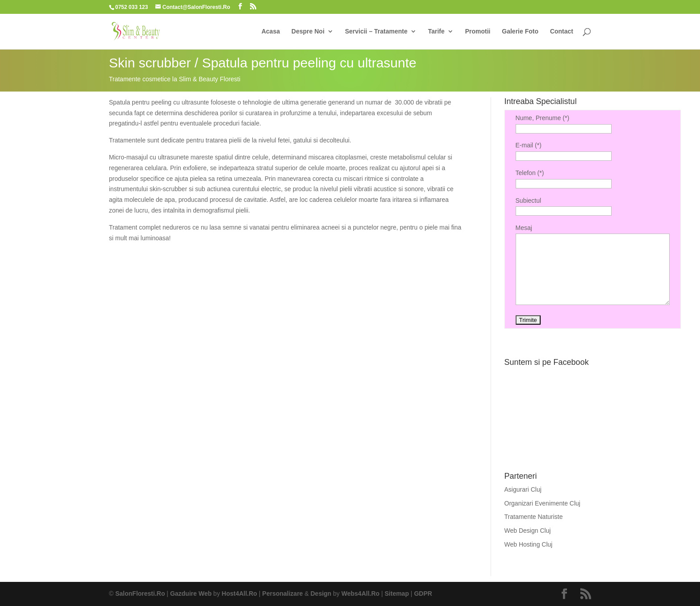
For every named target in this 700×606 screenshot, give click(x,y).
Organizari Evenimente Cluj (542, 503)
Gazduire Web (191, 593)
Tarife (436, 31)
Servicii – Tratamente (376, 31)
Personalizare (282, 593)
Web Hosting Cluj (529, 544)
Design (321, 593)
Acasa (271, 31)
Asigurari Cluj (523, 489)
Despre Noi (308, 31)
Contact (562, 31)
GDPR (423, 593)
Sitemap (397, 593)
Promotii (478, 31)
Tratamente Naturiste (534, 517)
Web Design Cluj (528, 531)
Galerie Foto (520, 31)
